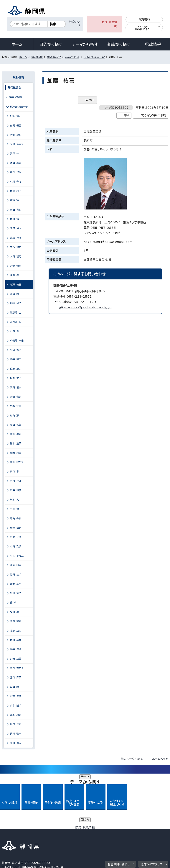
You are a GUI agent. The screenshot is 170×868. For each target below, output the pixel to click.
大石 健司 (16, 247)
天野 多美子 (17, 144)
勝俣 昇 (14, 275)
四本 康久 (16, 715)
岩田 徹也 (16, 210)
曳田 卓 (14, 612)
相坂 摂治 (16, 116)
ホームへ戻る (160, 759)
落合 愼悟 (16, 266)
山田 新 (14, 687)
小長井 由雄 (17, 341)
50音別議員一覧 (94, 57)
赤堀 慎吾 (16, 126)
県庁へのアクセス (152, 809)
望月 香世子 (17, 668)
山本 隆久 (16, 706)
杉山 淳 (14, 416)
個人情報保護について (61, 832)
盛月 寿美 (16, 678)
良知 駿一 (16, 734)
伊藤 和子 (16, 191)
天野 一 (14, 154)
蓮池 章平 (16, 584)
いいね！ (90, 100)
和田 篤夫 (16, 743)
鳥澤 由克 (16, 528)
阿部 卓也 (16, 135)
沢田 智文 (16, 388)
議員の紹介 (72, 57)
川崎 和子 (16, 303)
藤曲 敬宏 (16, 621)
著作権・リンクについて (19, 832)
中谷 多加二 (17, 556)
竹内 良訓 (16, 481)
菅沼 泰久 (16, 397)
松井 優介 (16, 649)
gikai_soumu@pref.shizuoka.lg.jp (85, 307)
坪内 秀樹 (16, 519)
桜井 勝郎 (16, 359)
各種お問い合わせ (119, 809)
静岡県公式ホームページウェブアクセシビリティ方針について (42, 836)
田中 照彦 (16, 490)
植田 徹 (14, 219)
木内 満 (14, 331)
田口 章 (14, 472)
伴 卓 (13, 603)
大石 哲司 (16, 257)
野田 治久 (16, 575)
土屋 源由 (16, 509)
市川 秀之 (16, 182)
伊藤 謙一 (16, 200)
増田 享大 (16, 640)
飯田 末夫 (16, 163)
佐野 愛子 (16, 378)
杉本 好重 (16, 406)
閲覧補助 (144, 19)
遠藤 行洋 (16, 238)
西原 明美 (16, 565)
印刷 (127, 115)
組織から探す (119, 44)
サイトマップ (124, 836)
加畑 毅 (14, 294)
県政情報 (153, 44)
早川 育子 (16, 593)
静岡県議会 (54, 57)
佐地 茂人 (16, 369)
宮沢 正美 (16, 659)
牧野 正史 (16, 631)
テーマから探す (85, 44)
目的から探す (51, 44)
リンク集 (98, 836)
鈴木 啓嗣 (16, 434)
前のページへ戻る (132, 759)
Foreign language (142, 28)
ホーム (17, 44)
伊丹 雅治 (16, 172)
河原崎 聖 (16, 322)
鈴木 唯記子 (17, 462)
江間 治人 (16, 228)
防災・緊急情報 (109, 24)
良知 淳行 (16, 724)
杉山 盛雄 (16, 425)
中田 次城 (16, 547)
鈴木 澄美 (16, 444)
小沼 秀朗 (16, 350)
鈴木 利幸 (16, 453)
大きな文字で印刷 (153, 115)
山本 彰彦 (16, 696)
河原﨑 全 (16, 313)
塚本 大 (14, 500)
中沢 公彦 (16, 537)
